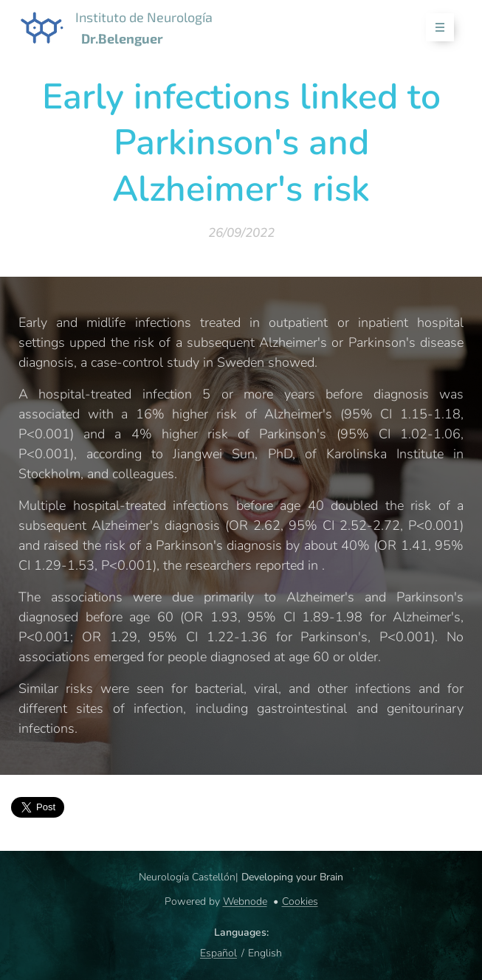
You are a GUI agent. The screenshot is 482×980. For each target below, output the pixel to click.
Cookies (300, 901)
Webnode (245, 901)
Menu (435, 28)
